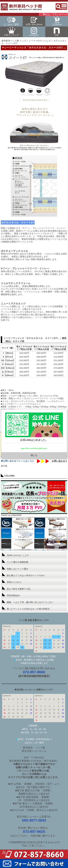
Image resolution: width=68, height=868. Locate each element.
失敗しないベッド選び (15, 568)
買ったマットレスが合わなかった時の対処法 (26, 608)
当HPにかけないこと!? (15, 555)
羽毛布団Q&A (11, 595)
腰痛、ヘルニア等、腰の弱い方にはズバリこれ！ (28, 602)
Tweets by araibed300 (11, 515)
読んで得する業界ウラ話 (16, 588)
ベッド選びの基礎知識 (15, 561)
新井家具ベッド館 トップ (14, 41)
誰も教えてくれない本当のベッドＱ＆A (23, 575)
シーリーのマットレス (40, 41)
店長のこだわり (12, 581)
